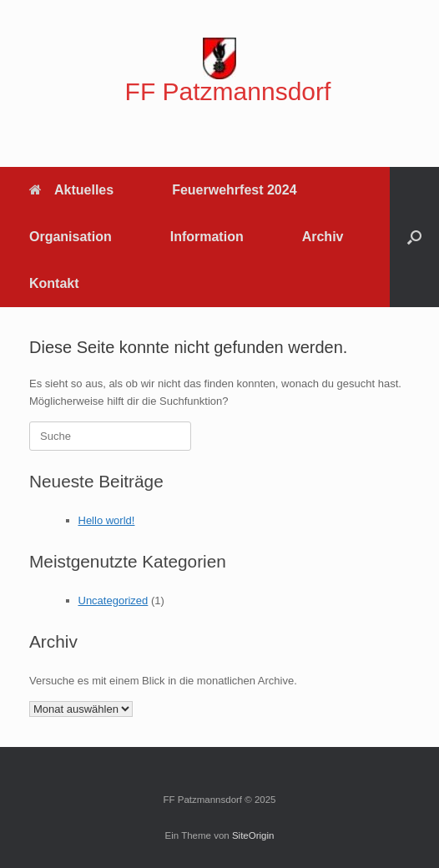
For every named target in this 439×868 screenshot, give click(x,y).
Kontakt (54, 283)
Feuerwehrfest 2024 (234, 190)
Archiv (323, 237)
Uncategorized (114, 601)
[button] (414, 237)
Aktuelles (71, 190)
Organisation (71, 237)
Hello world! (107, 520)
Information (207, 237)
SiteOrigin (253, 835)
